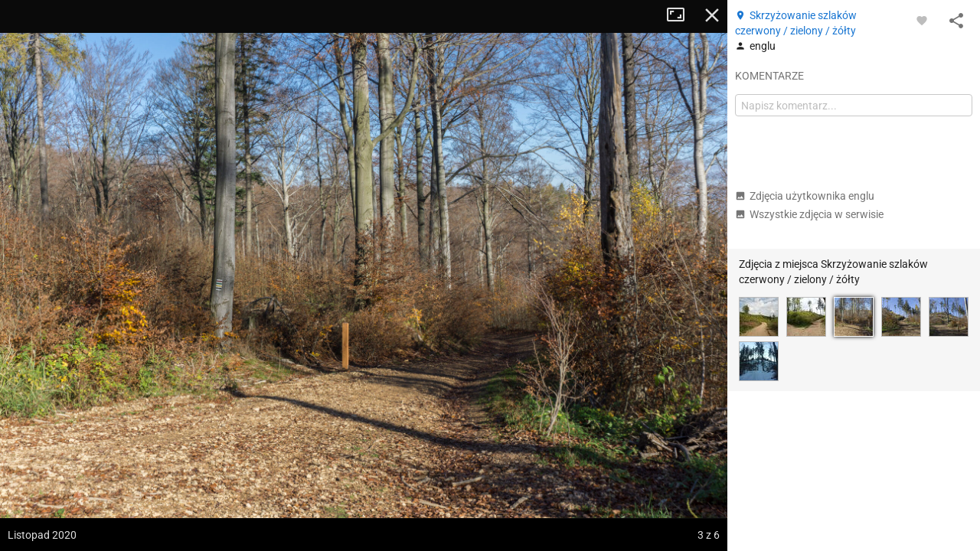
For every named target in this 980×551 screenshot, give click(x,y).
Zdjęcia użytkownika (805, 196)
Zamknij (712, 15)
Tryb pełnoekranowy (681, 15)
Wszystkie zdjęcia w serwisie (809, 214)
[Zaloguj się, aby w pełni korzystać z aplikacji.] (922, 20)
